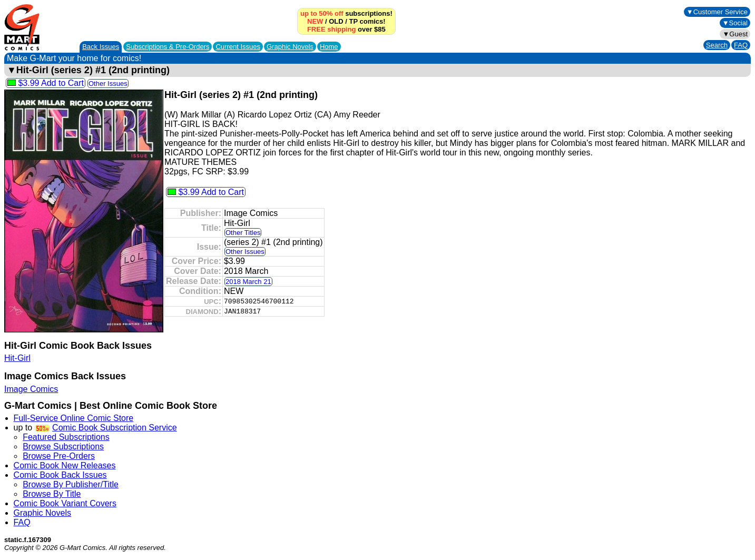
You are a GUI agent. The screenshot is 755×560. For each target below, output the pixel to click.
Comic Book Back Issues (60, 475)
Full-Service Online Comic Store (74, 418)
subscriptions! (346, 13)
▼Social (735, 23)
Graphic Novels (290, 47)
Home (329, 47)
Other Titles (243, 233)
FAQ (741, 45)
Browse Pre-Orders (59, 456)
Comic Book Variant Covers (65, 503)
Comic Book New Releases (65, 465)
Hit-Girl (17, 358)
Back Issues (101, 47)
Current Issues (238, 47)
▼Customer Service (717, 12)
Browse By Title (52, 494)
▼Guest (735, 34)
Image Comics (31, 389)
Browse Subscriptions (63, 446)
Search (717, 45)
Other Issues (108, 83)
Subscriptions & (168, 47)
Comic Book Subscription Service (115, 428)
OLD (336, 21)
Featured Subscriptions (66, 437)
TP (354, 21)
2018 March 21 (248, 282)
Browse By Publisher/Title (71, 484)
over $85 (346, 29)
